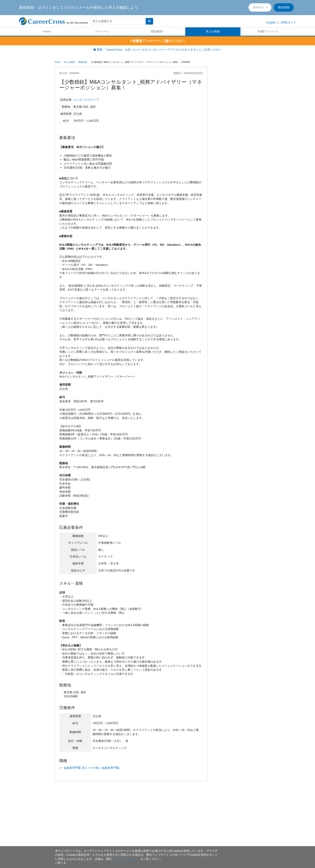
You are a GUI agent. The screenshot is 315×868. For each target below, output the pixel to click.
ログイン (259, 7)
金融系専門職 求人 (75, 768)
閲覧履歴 (156, 31)
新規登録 (284, 7)
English (271, 22)
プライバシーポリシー (126, 859)
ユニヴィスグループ (86, 100)
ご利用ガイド (287, 22)
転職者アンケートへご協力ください (157, 41)
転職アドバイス (268, 31)
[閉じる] (61, 863)
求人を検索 (213, 31)
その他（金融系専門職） (106, 768)
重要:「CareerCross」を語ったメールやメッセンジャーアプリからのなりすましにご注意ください (157, 50)
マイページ (102, 31)
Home (47, 31)
